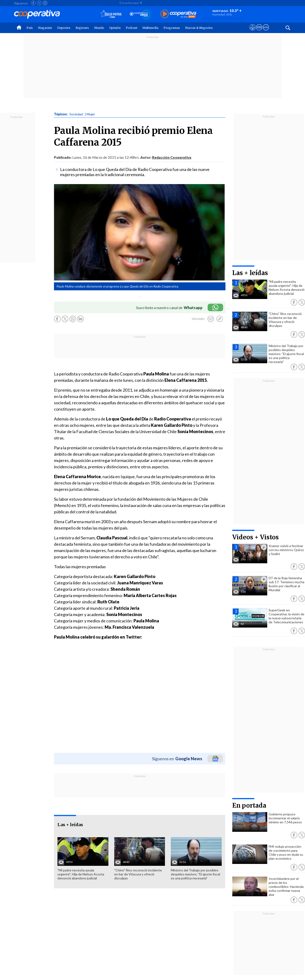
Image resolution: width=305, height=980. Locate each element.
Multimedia (150, 28)
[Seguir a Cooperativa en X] (39, 3)
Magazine (45, 28)
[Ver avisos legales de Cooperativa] (253, 32)
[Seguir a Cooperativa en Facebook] (33, 3)
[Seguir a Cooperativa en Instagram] (45, 3)
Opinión (115, 28)
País (30, 28)
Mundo (99, 28)
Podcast (132, 28)
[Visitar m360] (259, 32)
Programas (172, 28)
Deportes (64, 28)
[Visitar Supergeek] (266, 32)
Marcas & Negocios (199, 28)
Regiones (82, 28)
